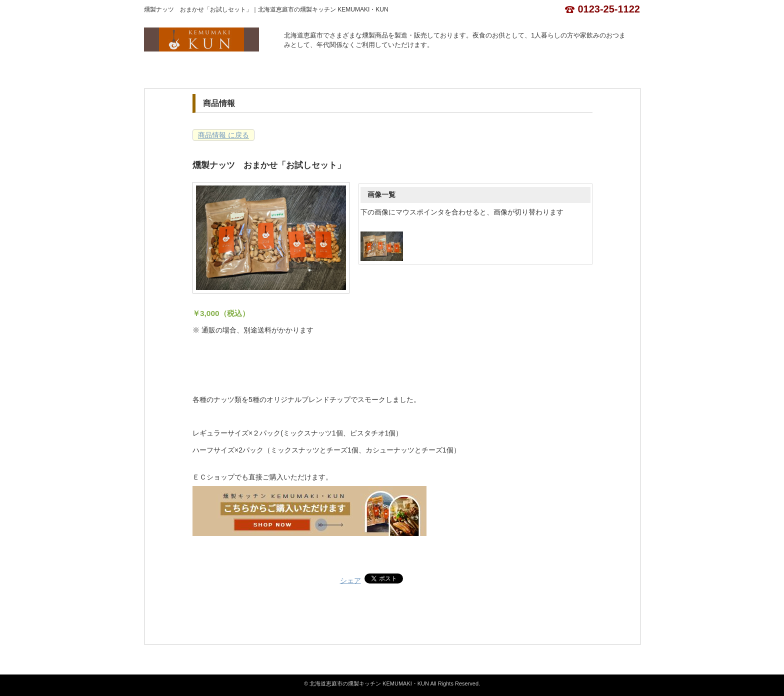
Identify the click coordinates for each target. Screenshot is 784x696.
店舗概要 (237, 71)
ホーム (175, 71)
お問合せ (423, 71)
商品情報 (299, 71)
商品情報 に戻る (223, 135)
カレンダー (361, 71)
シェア (350, 580)
